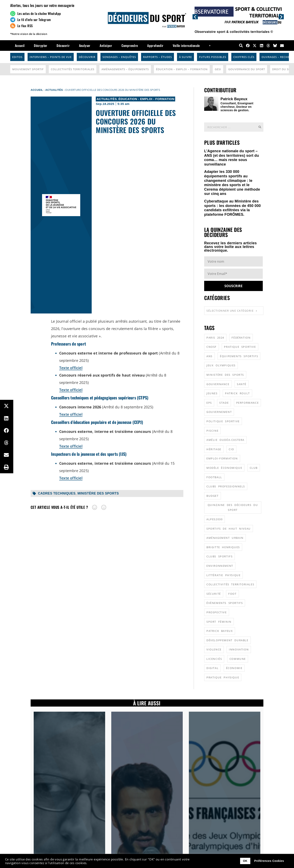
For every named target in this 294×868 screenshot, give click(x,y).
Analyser (85, 46)
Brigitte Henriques (223, 547)
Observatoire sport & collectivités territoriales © (234, 32)
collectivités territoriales (230, 584)
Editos (17, 57)
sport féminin (219, 622)
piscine (212, 431)
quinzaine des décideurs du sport (233, 507)
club (254, 468)
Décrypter (41, 46)
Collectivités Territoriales (73, 69)
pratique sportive (240, 347)
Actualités (54, 90)
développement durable (227, 640)
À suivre (185, 57)
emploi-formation (222, 458)
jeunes (212, 393)
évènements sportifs (225, 603)
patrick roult (237, 393)
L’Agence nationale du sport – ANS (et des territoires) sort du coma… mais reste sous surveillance (232, 158)
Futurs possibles (213, 57)
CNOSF (212, 347)
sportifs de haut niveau (229, 529)
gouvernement (219, 412)
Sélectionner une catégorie (232, 311)
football (214, 477)
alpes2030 (214, 519)
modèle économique (224, 468)
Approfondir (155, 46)
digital (212, 668)
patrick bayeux (220, 631)
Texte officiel (71, 368)
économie (234, 668)
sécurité (214, 594)
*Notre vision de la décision (29, 34)
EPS (209, 403)
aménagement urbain (225, 538)
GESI (218, 69)
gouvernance (218, 384)
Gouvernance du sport (247, 69)
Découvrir (63, 46)
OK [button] (245, 861)
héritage (214, 449)
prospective (217, 612)
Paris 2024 (215, 338)
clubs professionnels (226, 486)
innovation (239, 649)
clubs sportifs (219, 556)
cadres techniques (57, 493)
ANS (209, 356)
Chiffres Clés (244, 57)
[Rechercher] (260, 127)
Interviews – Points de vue (51, 57)
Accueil (20, 46)
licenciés (214, 659)
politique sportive (223, 421)
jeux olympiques (221, 365)
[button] (195, 17)
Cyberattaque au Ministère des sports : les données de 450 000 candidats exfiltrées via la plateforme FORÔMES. (232, 208)
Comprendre (130, 46)
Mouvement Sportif (28, 69)
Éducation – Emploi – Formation (182, 69)
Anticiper (106, 46)
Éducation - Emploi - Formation (146, 99)
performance (248, 403)
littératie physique (223, 575)
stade (224, 403)
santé (242, 384)
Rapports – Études (158, 57)
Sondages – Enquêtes (119, 57)
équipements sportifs (239, 356)
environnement (220, 566)
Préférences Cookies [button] (269, 861)
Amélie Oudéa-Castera (225, 440)
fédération (241, 338)
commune (238, 659)
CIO (231, 449)
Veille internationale (186, 46)
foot (232, 594)
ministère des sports (98, 493)
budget (213, 496)
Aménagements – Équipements (125, 69)
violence (214, 649)
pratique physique (223, 677)
